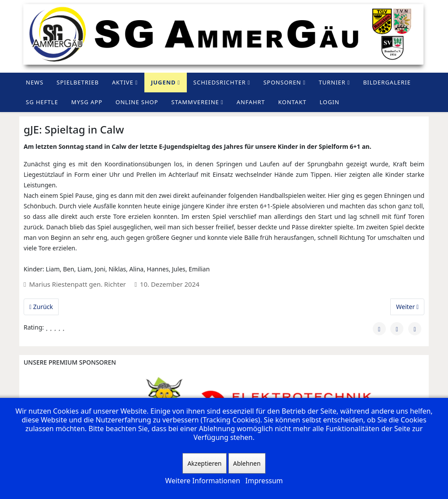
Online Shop (137, 102)
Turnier (332, 82)
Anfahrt (251, 102)
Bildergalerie (387, 82)
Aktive (123, 82)
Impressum (264, 481)
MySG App (87, 102)
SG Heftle (42, 102)
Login (329, 102)
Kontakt (292, 102)
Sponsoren (282, 82)
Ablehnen (247, 463)
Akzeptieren (204, 463)
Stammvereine (195, 102)
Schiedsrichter (220, 82)
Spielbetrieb (78, 82)
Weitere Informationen (202, 481)
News (35, 82)
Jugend (163, 82)
